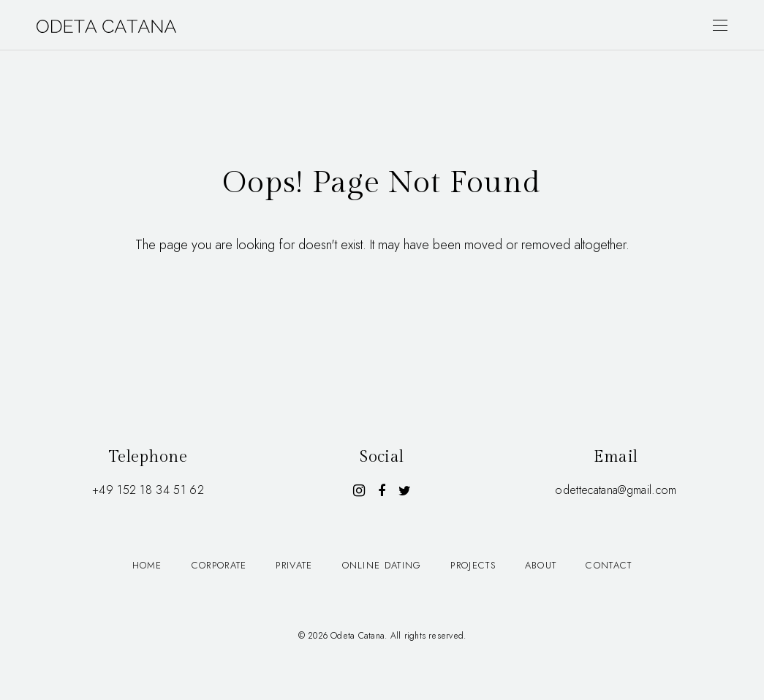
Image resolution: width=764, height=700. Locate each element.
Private (294, 565)
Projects (473, 565)
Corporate (219, 565)
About (541, 565)
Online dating (382, 565)
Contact (609, 565)
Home (147, 565)
